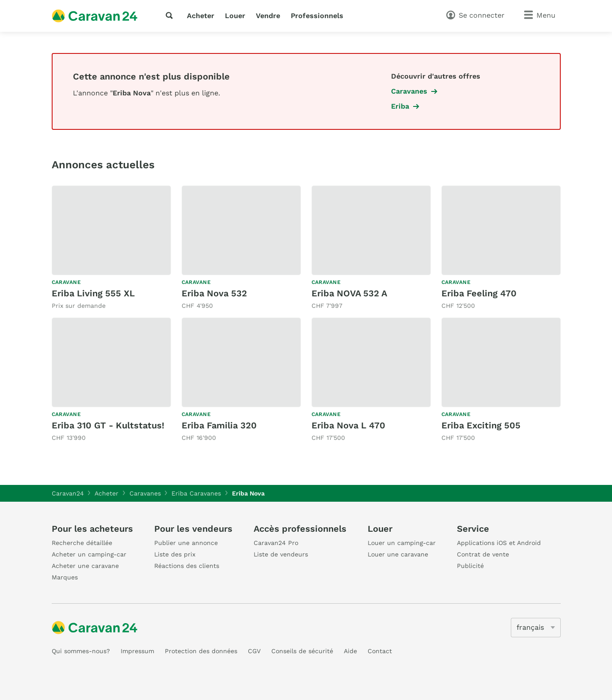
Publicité (470, 566)
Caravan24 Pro (276, 543)
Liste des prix (175, 554)
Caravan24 (68, 493)
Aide (350, 651)
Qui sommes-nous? (81, 651)
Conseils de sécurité (302, 651)
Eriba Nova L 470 (348, 425)
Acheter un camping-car (89, 554)
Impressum (137, 651)
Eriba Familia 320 (219, 425)
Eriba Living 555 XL (93, 293)
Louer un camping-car (402, 543)
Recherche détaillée (82, 543)
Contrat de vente (483, 554)
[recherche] (171, 15)
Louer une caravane (398, 554)
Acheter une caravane (85, 566)
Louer (235, 16)
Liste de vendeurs (281, 554)
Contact (380, 651)
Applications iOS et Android (499, 543)
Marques (65, 577)
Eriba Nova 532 (214, 293)
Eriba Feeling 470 (479, 293)
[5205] (536, 628)
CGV (254, 651)
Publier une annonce (186, 543)
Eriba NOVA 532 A (349, 293)
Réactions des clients (187, 566)
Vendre (268, 16)
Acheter (201, 16)
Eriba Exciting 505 (481, 425)
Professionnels (317, 16)
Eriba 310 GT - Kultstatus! (108, 425)
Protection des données (201, 651)
